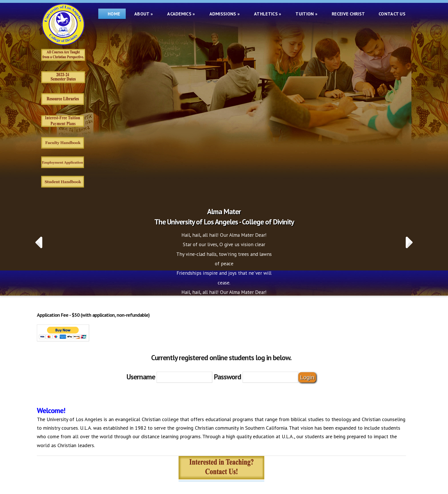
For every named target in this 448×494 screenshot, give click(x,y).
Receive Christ (349, 14)
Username (141, 377)
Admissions (225, 14)
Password (227, 377)
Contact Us (392, 14)
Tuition (306, 14)
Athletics (268, 14)
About (144, 14)
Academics (181, 14)
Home (112, 14)
